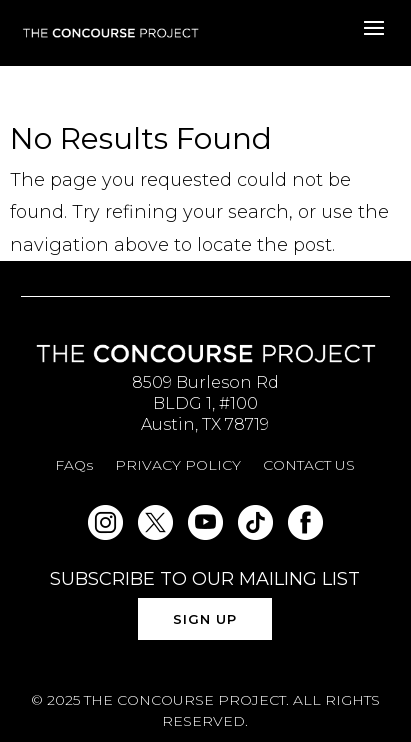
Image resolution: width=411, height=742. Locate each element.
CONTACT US (309, 466)
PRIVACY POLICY (178, 466)
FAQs (74, 466)
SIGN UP (205, 619)
